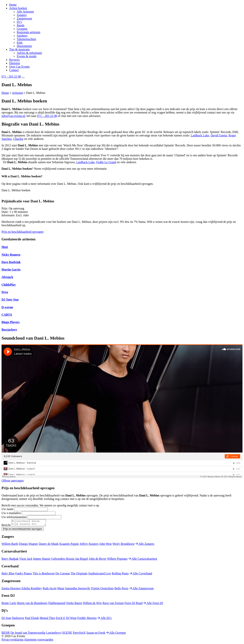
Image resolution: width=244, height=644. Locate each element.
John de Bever (98, 560)
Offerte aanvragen (13, 481)
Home (13, 5)
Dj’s (19, 22)
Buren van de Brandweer (32, 604)
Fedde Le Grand (106, 162)
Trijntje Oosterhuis (102, 589)
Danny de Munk (49, 545)
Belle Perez (121, 589)
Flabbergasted (57, 604)
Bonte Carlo (9, 604)
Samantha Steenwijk (77, 589)
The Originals (79, 575)
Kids (20, 43)
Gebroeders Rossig (63, 560)
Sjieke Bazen (74, 604)
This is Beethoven (44, 575)
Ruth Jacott (50, 589)
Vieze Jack (26, 560)
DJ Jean (6, 619)
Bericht (6, 526)
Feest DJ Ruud (133, 604)
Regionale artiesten (28, 32)
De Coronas (63, 575)
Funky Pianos (24, 575)
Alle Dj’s (104, 619)
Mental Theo (47, 619)
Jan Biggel (82, 560)
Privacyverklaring (12, 641)
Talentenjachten (26, 39)
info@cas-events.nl (13, 116)
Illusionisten (24, 46)
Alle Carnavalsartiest (143, 560)
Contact (14, 70)
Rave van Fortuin (113, 604)
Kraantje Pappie (69, 545)
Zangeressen (24, 18)
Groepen (22, 29)
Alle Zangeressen (142, 589)
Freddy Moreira (87, 619)
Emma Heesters (11, 589)
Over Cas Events (19, 67)
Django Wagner (28, 545)
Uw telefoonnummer (14, 517)
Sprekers (22, 36)
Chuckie (18, 139)
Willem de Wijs (92, 604)
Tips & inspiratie (19, 49)
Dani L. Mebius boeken (16, 190)
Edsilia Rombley (32, 589)
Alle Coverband (141, 575)
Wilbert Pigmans (117, 560)
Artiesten (17, 93)
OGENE (67, 634)
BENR (6, 634)
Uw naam (7, 509)
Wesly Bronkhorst (124, 545)
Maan (61, 589)
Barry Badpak (10, 560)
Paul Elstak (32, 619)
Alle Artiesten (25, 12)
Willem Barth (10, 545)
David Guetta (219, 135)
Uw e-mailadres (11, 513)
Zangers (22, 15)
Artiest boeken (18, 8)
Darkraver (18, 619)
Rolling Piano (120, 575)
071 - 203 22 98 (11, 77)
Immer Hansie (42, 560)
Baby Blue (8, 575)
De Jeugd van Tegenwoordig (28, 634)
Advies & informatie (29, 53)
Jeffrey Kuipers (89, 545)
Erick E (60, 619)
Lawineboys (54, 634)
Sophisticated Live (100, 575)
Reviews (14, 60)
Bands (21, 25)
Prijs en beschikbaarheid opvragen (22, 232)
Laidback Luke (200, 135)
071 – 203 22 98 (47, 116)
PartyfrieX (79, 634)
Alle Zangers (145, 545)
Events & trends (27, 56)
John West (105, 545)
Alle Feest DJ (153, 604)
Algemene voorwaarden (39, 641)
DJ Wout (71, 619)
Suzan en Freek (96, 634)
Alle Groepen (116, 634)
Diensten (15, 63)
